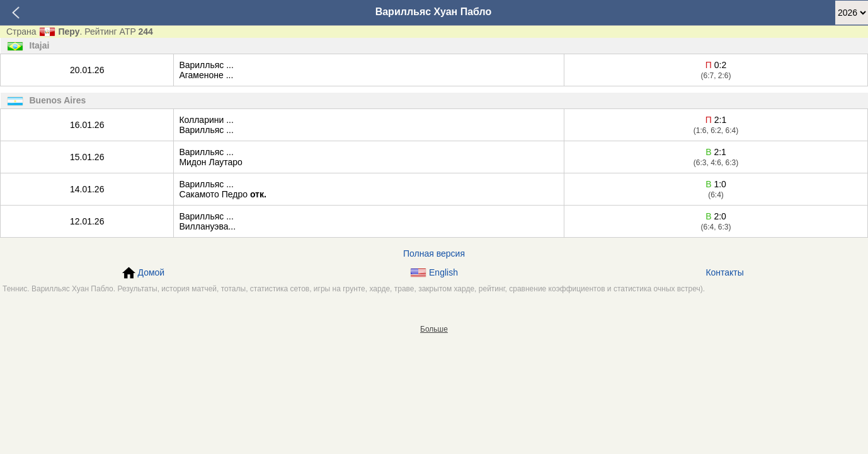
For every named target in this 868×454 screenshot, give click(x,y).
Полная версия (434, 253)
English (434, 273)
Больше (434, 329)
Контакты (724, 272)
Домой (144, 273)
